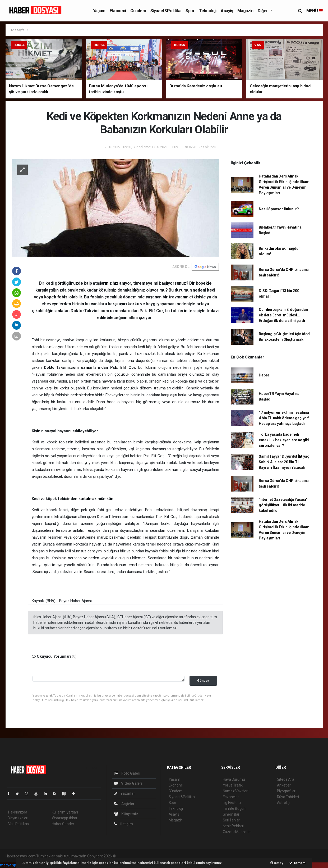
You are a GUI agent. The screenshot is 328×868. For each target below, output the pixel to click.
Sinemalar (231, 814)
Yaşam (99, 11)
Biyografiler (286, 791)
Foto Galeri (127, 773)
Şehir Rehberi (234, 826)
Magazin (245, 11)
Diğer (263, 11)
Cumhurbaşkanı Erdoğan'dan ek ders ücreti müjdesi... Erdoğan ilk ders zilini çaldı (283, 315)
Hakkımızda (18, 812)
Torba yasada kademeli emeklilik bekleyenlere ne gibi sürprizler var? (284, 440)
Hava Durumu (234, 779)
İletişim (124, 824)
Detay (277, 863)
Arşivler (124, 804)
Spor (190, 11)
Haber (264, 375)
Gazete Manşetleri (238, 832)
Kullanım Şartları (65, 812)
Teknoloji (208, 11)
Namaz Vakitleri (236, 791)
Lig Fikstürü (232, 803)
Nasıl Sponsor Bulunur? (279, 209)
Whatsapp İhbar (65, 818)
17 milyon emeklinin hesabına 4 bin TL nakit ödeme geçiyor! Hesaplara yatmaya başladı (284, 418)
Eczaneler (231, 797)
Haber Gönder (63, 824)
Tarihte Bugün (234, 808)
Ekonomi (118, 11)
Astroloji (284, 803)
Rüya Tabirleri (288, 797)
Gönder (203, 681)
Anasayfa (18, 30)
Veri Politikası (19, 824)
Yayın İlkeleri (18, 818)
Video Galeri (128, 783)
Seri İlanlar (231, 820)
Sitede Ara (286, 779)
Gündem (138, 11)
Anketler (284, 785)
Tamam (297, 863)
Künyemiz (126, 814)
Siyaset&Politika (166, 11)
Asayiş (227, 11)
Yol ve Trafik (233, 785)
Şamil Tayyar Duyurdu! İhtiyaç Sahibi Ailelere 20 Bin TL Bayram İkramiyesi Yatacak (284, 462)
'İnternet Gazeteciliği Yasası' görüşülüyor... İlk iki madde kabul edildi (283, 505)
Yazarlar (125, 793)
